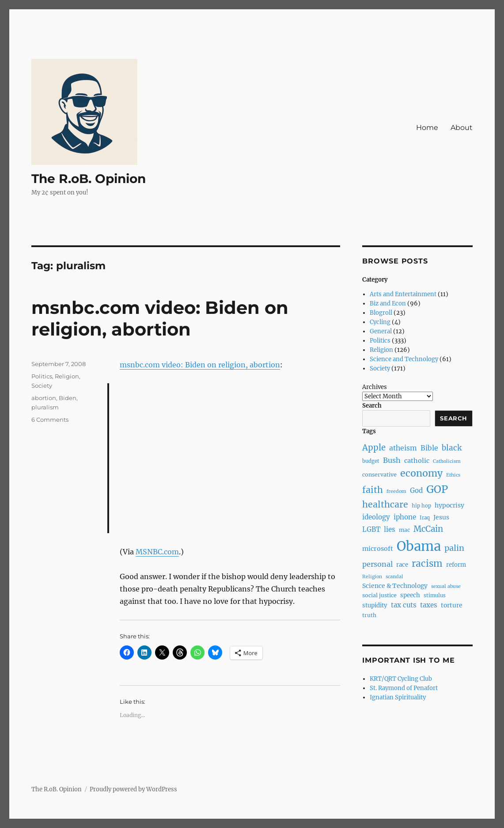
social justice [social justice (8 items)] (379, 595)
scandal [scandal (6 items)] (394, 577)
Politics (42, 376)
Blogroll (381, 313)
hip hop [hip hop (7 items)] (421, 506)
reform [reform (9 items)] (456, 565)
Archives (375, 387)
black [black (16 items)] (452, 448)
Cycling (380, 322)
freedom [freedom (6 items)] (396, 491)
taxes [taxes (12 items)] (429, 605)
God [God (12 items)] (416, 490)
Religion (67, 376)
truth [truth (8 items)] (369, 615)
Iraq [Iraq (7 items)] (425, 518)
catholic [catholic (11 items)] (417, 461)
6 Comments (50, 420)
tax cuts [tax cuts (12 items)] (404, 605)
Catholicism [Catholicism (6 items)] (447, 461)
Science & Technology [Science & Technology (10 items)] (395, 586)
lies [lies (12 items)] (390, 529)
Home (427, 128)
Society (42, 385)
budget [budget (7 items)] (371, 461)
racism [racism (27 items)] (427, 564)
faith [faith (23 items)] (373, 490)
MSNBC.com (157, 552)
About (462, 128)
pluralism (45, 407)
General (381, 331)
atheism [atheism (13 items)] (403, 448)
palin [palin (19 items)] (454, 548)
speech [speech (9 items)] (410, 595)
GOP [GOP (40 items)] (437, 489)
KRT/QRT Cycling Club (401, 679)
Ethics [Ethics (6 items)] (453, 475)
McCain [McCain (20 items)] (428, 529)
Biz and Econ (388, 303)
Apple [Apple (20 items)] (374, 448)
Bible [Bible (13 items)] (429, 448)
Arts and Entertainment (403, 294)
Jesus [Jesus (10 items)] (441, 517)
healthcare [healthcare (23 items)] (385, 504)
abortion (44, 398)
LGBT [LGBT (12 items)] (371, 529)
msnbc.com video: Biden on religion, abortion (160, 318)
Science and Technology (404, 359)
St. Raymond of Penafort (404, 688)
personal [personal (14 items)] (377, 564)
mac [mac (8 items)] (404, 530)
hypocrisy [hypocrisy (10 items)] (449, 505)
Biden (68, 398)
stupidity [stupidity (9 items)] (375, 605)
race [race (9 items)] (402, 565)
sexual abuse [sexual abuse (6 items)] (446, 586)
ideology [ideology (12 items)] (376, 517)
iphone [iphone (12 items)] (405, 517)
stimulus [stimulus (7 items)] (435, 595)
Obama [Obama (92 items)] (419, 546)
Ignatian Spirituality (398, 697)
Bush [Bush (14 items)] (392, 460)
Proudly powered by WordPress (133, 789)
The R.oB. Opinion (89, 179)
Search (372, 406)
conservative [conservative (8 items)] (379, 475)
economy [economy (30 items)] (421, 473)
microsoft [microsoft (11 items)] (378, 549)
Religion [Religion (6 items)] (372, 577)
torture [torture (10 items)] (452, 605)
